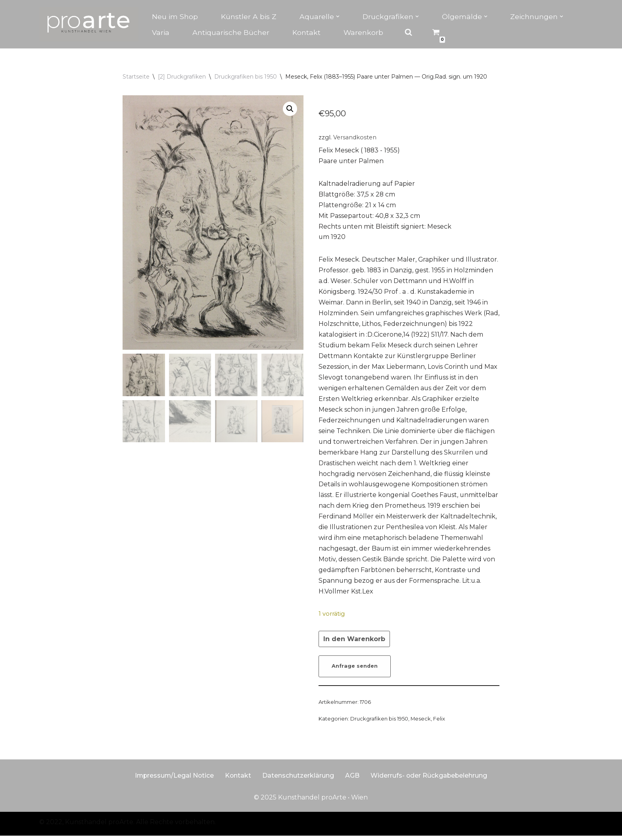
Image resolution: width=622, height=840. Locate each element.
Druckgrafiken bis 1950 (246, 77)
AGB (353, 780)
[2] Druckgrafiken (182, 77)
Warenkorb (364, 32)
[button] (338, 16)
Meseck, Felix (428, 723)
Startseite (136, 77)
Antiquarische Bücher (231, 32)
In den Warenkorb (354, 643)
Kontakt (306, 32)
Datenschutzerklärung (299, 780)
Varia (161, 32)
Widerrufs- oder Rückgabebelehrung (430, 780)
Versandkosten (355, 137)
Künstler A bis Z (249, 16)
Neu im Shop (175, 16)
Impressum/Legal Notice (174, 780)
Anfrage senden (355, 670)
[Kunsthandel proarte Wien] (89, 24)
